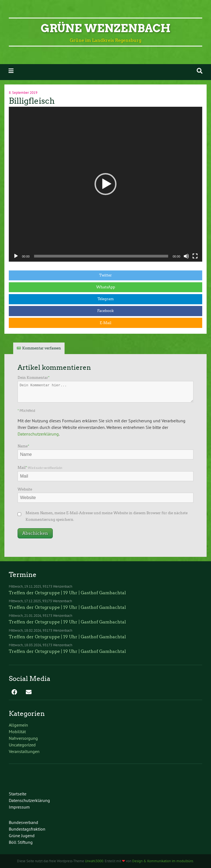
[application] (105, 184)
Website (25, 489)
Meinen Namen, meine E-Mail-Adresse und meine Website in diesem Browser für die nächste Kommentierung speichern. (107, 516)
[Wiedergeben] (16, 256)
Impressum (19, 807)
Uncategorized (22, 745)
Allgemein (18, 725)
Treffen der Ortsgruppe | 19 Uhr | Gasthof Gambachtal (67, 593)
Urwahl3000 (94, 861)
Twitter (105, 275)
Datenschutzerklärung (38, 434)
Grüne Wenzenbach (106, 28)
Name (23, 446)
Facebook (105, 311)
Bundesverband (23, 822)
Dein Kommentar (34, 378)
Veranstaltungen (24, 751)
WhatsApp (106, 287)
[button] (105, 184)
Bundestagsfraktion (27, 829)
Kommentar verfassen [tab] (42, 348)
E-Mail (105, 323)
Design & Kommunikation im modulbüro (163, 861)
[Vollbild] (195, 256)
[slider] (101, 256)
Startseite (18, 794)
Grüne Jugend (22, 836)
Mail (40, 468)
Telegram (106, 299)
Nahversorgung (23, 738)
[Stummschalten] (186, 256)
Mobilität (17, 732)
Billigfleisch (32, 101)
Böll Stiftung (21, 842)
